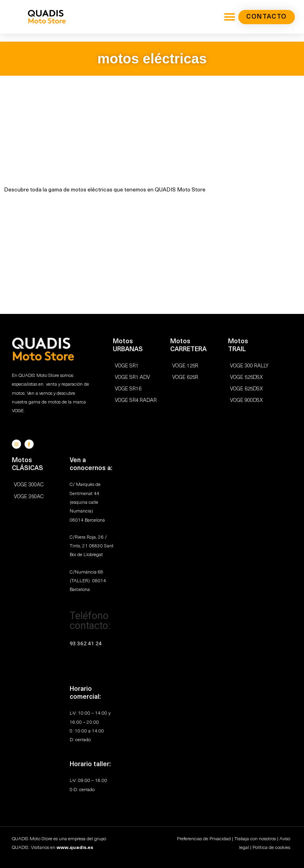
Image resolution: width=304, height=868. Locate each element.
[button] (229, 17)
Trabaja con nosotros (255, 839)
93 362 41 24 (86, 642)
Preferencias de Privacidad (204, 839)
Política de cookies (271, 847)
